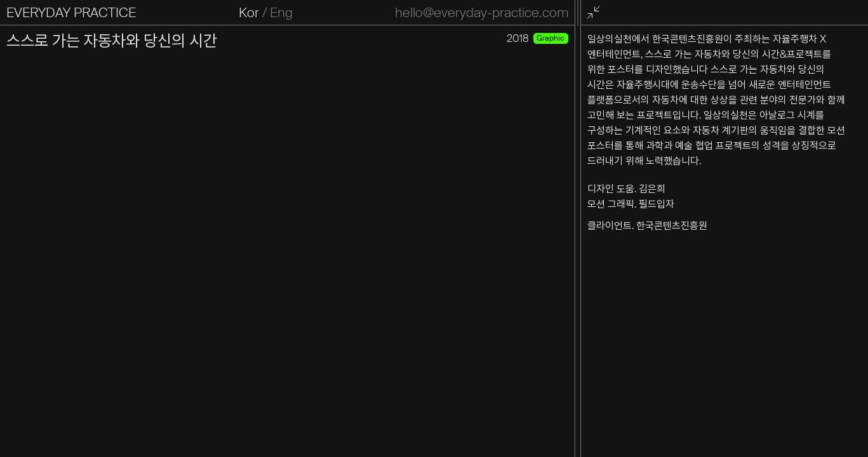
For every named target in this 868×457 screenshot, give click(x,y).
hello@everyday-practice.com (481, 13)
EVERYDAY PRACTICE (71, 13)
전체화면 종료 (596, 13)
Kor (248, 13)
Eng (281, 13)
